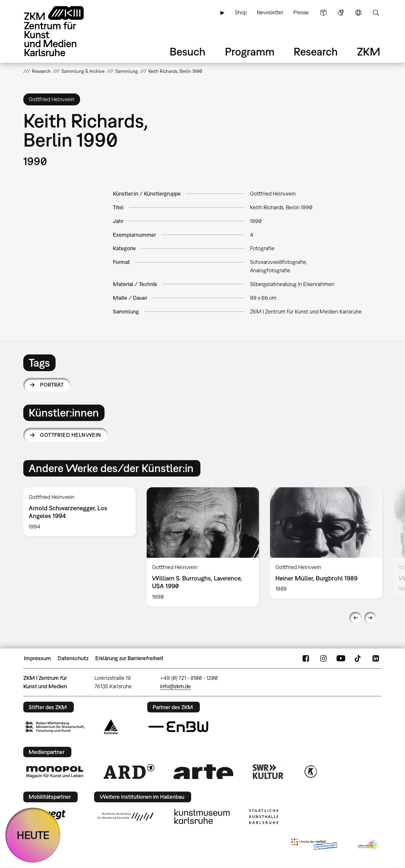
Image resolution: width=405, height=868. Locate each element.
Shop (241, 12)
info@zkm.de (175, 686)
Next (370, 618)
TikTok (358, 658)
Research (316, 52)
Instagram (323, 658)
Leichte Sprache (323, 13)
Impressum (37, 658)
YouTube (341, 658)
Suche (376, 13)
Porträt (52, 385)
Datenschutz (73, 658)
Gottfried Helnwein (70, 435)
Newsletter (270, 12)
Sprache (358, 13)
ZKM (369, 52)
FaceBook (306, 658)
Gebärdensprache (341, 13)
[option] (80, 512)
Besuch (188, 52)
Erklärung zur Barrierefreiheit (129, 658)
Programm (250, 52)
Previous (355, 618)
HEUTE (33, 835)
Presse (301, 12)
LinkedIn (376, 658)
